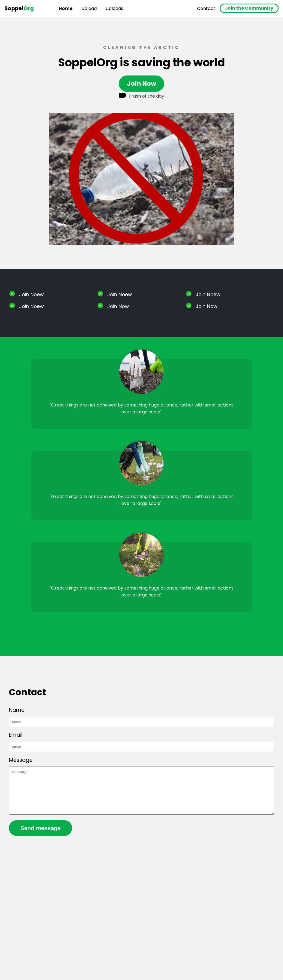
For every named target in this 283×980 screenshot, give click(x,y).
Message (21, 760)
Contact (206, 8)
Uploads (114, 8)
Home (65, 8)
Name (17, 710)
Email (16, 735)
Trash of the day (141, 96)
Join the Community (249, 8)
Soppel (19, 8)
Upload (89, 8)
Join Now (141, 84)
